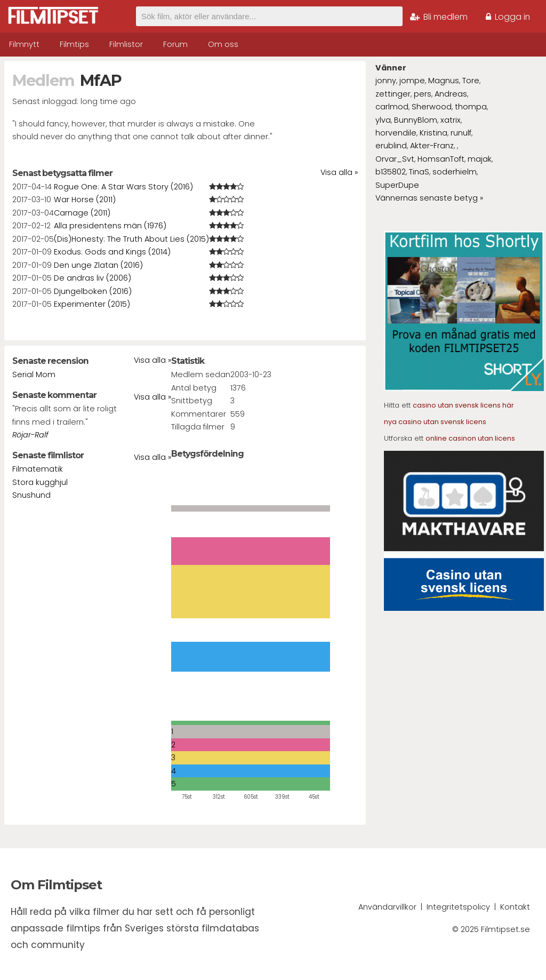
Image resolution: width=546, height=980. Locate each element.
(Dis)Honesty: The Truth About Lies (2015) (131, 239)
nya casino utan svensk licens (435, 422)
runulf (461, 133)
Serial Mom (34, 375)
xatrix (451, 120)
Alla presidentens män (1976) (110, 226)
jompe (412, 81)
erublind (391, 146)
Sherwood (432, 107)
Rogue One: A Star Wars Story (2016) (123, 187)
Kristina (433, 133)
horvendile (396, 133)
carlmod (392, 107)
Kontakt (515, 907)
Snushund (31, 495)
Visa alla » (339, 172)
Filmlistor (126, 44)
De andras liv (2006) (93, 278)
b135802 (391, 172)
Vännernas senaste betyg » (429, 198)
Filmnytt (24, 44)
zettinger (393, 94)
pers (423, 94)
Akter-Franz (432, 146)
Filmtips (74, 44)
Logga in (508, 17)
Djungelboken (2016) (93, 291)
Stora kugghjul (40, 482)
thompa (471, 107)
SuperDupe (397, 185)
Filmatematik (38, 469)
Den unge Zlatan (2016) (98, 265)
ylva (383, 120)
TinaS (419, 172)
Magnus (444, 81)
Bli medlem (439, 17)
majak (480, 159)
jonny (386, 81)
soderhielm (455, 172)
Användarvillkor (387, 907)
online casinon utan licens (470, 438)
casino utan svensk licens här (463, 405)
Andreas (451, 94)
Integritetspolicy (458, 907)
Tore (471, 81)
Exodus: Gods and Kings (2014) (112, 252)
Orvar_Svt (395, 159)
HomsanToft (441, 159)
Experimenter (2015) (92, 304)
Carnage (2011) (82, 213)
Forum (175, 44)
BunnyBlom (416, 120)
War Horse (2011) (85, 200)
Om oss (223, 44)
